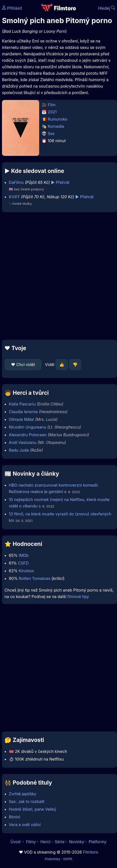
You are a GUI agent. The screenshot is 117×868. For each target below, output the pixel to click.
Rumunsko (58, 119)
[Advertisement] (57, 276)
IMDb (24, 555)
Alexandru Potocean (28, 435)
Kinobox (26, 571)
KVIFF (15, 197)
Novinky (76, 842)
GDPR (68, 859)
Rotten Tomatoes (35, 578)
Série (60, 842)
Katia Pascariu (22, 404)
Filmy (31, 842)
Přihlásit (12, 8)
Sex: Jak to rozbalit (27, 801)
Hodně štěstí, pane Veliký (33, 809)
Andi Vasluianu (23, 442)
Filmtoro (91, 852)
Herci (45, 842)
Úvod (16, 842)
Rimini (15, 817)
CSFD (23, 563)
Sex (51, 134)
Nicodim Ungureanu (28, 427)
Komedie (56, 126)
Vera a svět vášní (25, 825)
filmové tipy (78, 597)
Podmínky (53, 859)
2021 (52, 112)
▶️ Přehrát (60, 182)
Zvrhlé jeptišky (23, 794)
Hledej (106, 8)
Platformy (98, 842)
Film (52, 105)
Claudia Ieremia (23, 412)
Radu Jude (19, 450)
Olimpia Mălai (21, 419)
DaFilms (16, 182)
